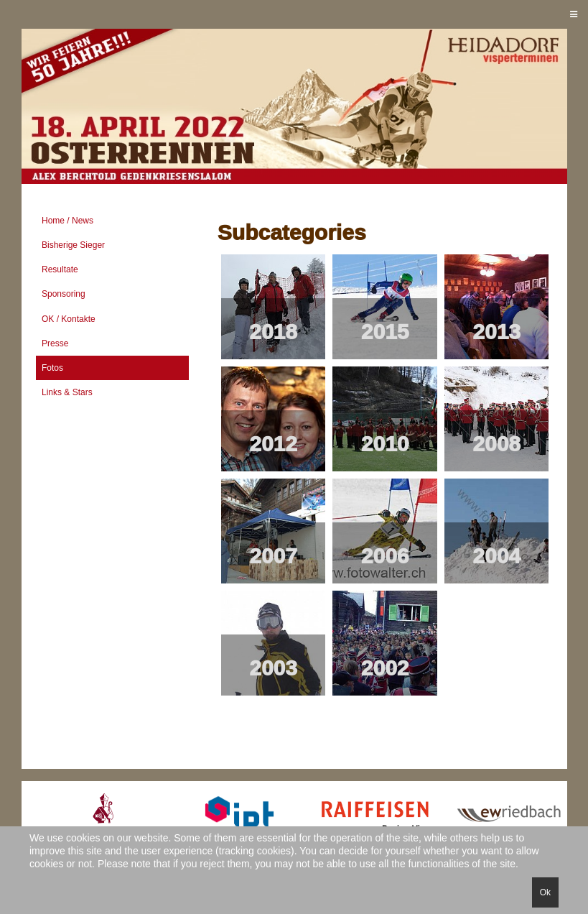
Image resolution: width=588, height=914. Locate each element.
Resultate (60, 269)
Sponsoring (64, 294)
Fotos (52, 368)
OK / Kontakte (69, 319)
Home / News (67, 221)
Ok (545, 892)
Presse (55, 343)
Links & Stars (67, 392)
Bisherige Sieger (73, 245)
